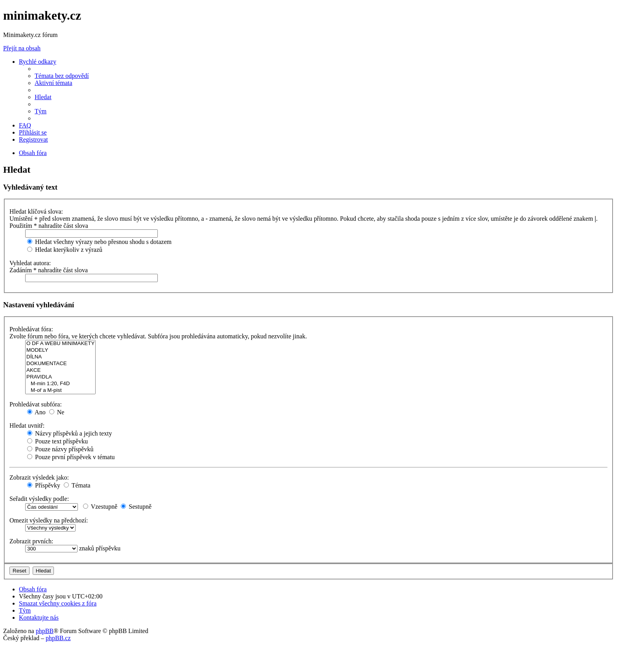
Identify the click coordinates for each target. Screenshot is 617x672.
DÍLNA (60, 357)
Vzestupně (100, 507)
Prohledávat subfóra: (36, 404)
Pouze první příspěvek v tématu (71, 457)
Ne (57, 412)
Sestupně (136, 507)
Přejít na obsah (22, 48)
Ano (36, 412)
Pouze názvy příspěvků (60, 449)
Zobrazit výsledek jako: (39, 477)
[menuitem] (62, 76)
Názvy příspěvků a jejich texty (70, 433)
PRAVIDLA (60, 377)
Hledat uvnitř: (27, 426)
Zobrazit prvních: (31, 541)
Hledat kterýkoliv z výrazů (65, 250)
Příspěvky (44, 485)
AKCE (60, 370)
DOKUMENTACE (60, 364)
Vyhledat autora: (30, 263)
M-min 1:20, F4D (60, 384)
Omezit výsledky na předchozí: (49, 520)
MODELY (60, 350)
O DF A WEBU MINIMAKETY (60, 344)
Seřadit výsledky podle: (39, 499)
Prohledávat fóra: (31, 329)
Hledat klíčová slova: (36, 211)
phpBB (45, 631)
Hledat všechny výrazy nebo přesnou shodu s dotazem (99, 242)
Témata (77, 485)
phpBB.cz (58, 638)
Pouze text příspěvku (57, 441)
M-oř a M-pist (60, 390)
